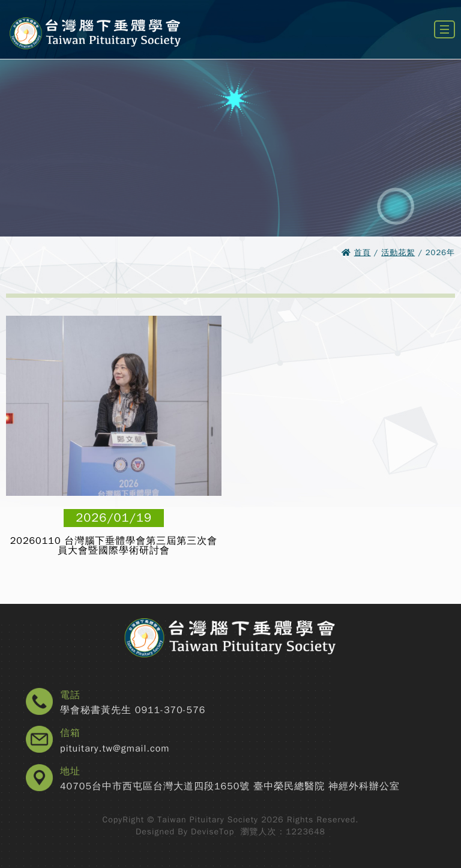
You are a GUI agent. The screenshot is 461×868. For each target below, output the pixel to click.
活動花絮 (398, 252)
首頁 (363, 252)
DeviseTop (212, 832)
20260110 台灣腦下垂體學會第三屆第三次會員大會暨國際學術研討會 (114, 546)
